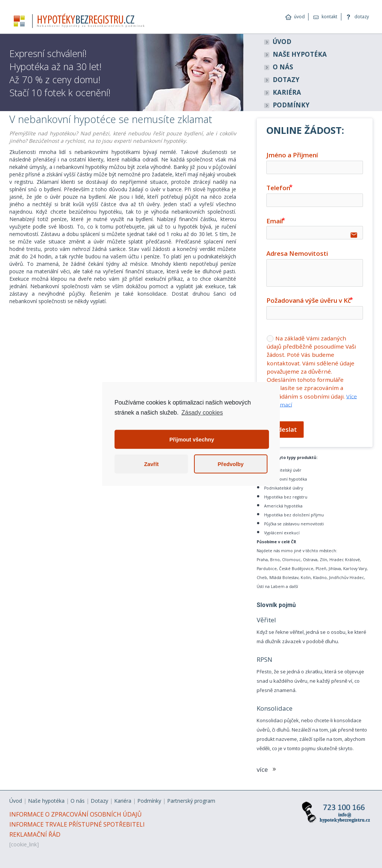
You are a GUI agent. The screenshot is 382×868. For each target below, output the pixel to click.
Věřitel (266, 620)
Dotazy (99, 801)
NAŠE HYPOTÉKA (300, 54)
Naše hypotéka (46, 801)
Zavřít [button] (151, 464)
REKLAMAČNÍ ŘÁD (35, 834)
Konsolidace (275, 708)
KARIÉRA (287, 92)
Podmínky (149, 801)
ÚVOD (282, 42)
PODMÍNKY (291, 105)
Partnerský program (191, 801)
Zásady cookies (202, 413)
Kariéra (123, 801)
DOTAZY (286, 80)
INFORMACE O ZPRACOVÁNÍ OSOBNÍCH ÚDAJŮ (76, 814)
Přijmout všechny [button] (192, 440)
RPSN (264, 659)
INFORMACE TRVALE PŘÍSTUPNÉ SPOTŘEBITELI (77, 824)
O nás (78, 801)
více (268, 769)
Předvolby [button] (231, 464)
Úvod (16, 801)
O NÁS (283, 67)
